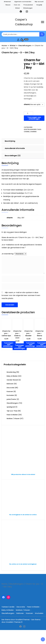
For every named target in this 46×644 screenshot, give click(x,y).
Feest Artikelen (12, 415)
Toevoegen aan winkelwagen (34, 118)
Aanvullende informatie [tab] (15, 148)
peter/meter (11, 399)
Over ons (17, 5)
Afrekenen (7, 2)
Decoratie (10, 388)
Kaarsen (10, 391)
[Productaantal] (28, 114)
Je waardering (8, 254)
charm (27, 104)
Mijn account (39, 2)
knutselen (10, 395)
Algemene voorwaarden (23, 2)
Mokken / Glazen (13, 419)
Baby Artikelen (12, 376)
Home (4, 584)
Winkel (17, 8)
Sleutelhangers (30, 129)
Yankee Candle (8, 607)
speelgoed (11, 407)
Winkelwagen (28, 8)
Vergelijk (39, 5)
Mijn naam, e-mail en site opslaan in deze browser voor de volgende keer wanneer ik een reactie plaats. (21, 295)
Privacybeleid (28, 5)
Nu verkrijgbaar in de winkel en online (23, 515)
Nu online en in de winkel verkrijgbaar (23, 564)
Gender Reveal (12, 380)
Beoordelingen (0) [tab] (13, 156)
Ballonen (10, 384)
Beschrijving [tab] (10, 141)
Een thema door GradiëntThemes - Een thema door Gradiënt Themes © (21, 621)
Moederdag (11, 372)
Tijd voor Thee (12, 411)
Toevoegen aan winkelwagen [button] (9, 344)
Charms (33, 132)
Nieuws (8, 5)
